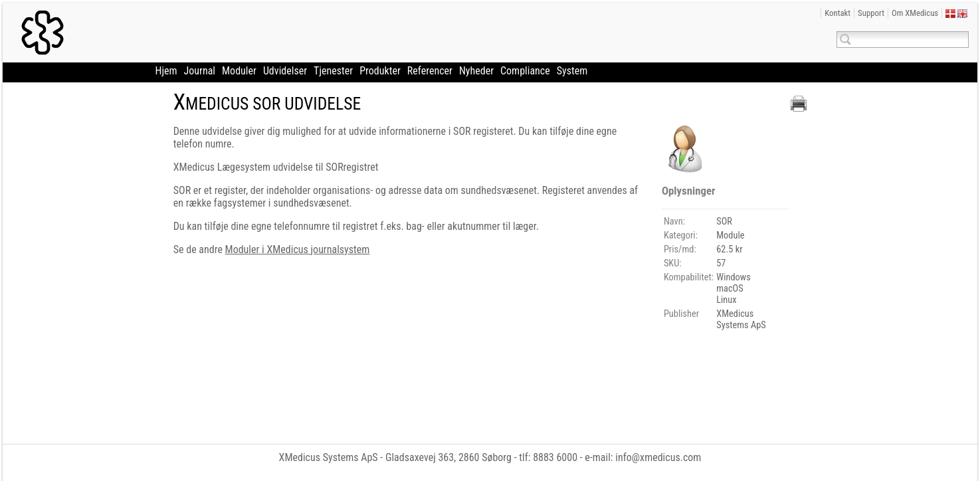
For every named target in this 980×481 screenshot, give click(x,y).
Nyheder (476, 71)
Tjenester (333, 71)
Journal (200, 71)
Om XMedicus (915, 13)
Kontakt (837, 13)
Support (871, 13)
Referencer (430, 71)
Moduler (239, 71)
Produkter (380, 71)
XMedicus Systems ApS (329, 457)
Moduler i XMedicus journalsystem (298, 249)
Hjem (166, 71)
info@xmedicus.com (658, 457)
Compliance (525, 71)
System (572, 71)
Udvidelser (285, 71)
